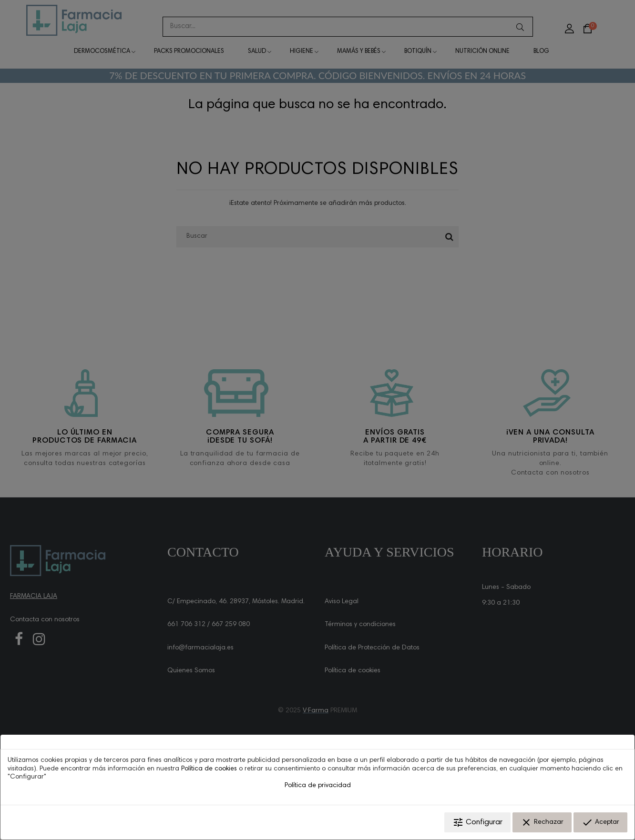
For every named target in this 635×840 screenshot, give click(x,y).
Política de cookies (209, 769)
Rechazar (542, 822)
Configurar (477, 822)
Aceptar (600, 822)
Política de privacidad (318, 786)
